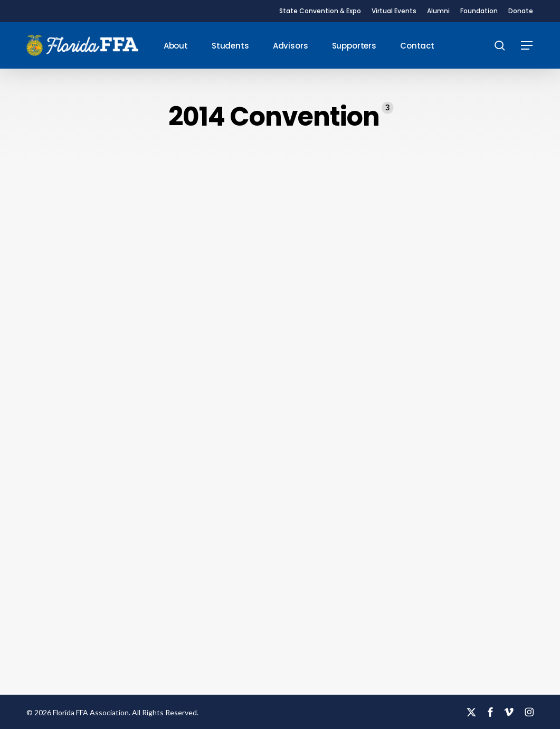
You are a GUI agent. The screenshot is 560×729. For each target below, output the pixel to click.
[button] (527, 46)
